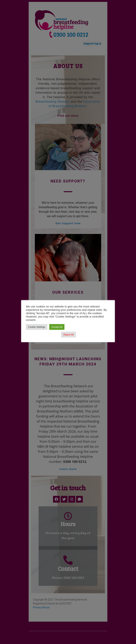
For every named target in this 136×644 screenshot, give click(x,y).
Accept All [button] (57, 327)
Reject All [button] (68, 335)
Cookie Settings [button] (37, 327)
